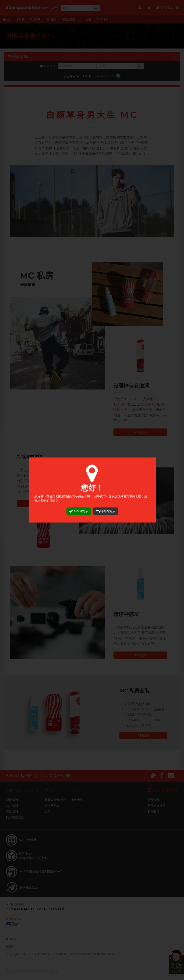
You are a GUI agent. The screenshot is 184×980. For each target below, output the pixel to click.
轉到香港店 (106, 511)
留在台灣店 (79, 511)
